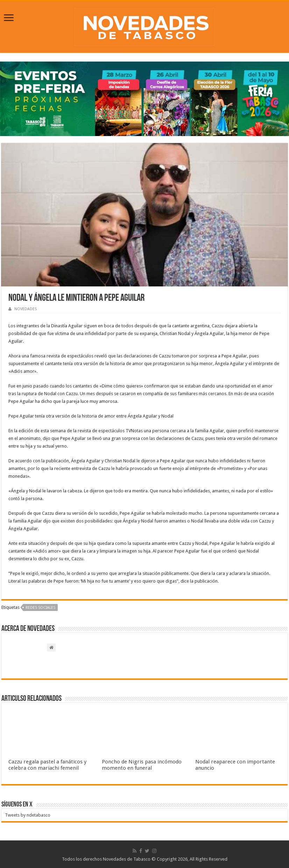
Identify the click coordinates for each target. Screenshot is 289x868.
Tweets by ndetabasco (28, 815)
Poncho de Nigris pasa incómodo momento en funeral (142, 765)
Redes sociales (40, 608)
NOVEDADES (26, 309)
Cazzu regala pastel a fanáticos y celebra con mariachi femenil (47, 765)
